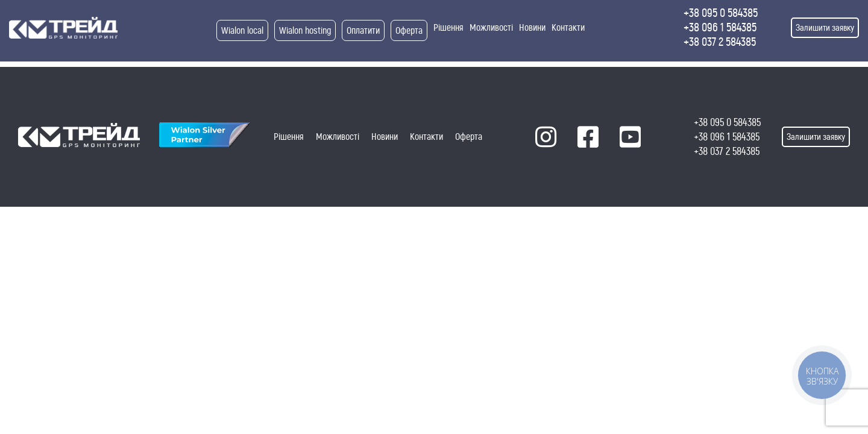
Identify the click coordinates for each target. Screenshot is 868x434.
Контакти (568, 27)
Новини (532, 27)
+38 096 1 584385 (720, 27)
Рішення (448, 27)
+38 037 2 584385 (720, 42)
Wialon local (242, 30)
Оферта (409, 30)
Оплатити (363, 30)
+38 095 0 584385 (721, 13)
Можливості (491, 27)
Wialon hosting (305, 30)
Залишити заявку (825, 28)
